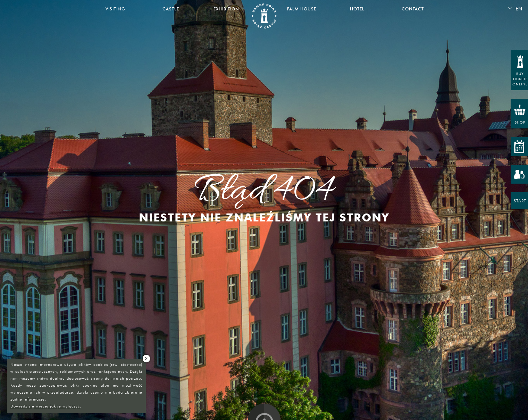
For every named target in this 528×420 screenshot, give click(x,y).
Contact (413, 9)
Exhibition (226, 9)
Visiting (115, 9)
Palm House (302, 9)
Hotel (357, 9)
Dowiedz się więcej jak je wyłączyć (45, 406)
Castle (171, 9)
